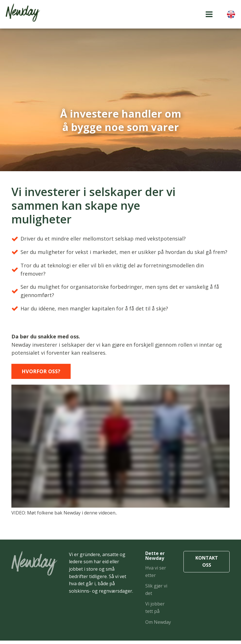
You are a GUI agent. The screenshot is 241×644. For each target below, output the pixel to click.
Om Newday (158, 625)
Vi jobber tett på (155, 611)
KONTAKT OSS (207, 565)
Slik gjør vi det (156, 593)
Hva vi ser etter (156, 575)
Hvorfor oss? (43, 374)
